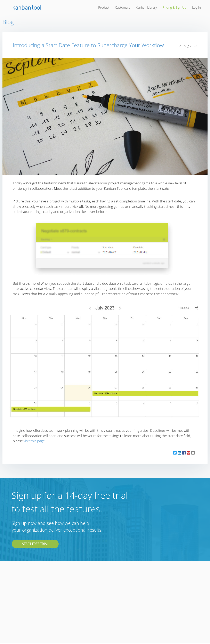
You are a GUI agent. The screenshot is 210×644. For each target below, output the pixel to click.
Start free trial (35, 544)
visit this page (34, 441)
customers (123, 7)
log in (196, 7)
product (104, 7)
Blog (8, 22)
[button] (175, 453)
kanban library (146, 7)
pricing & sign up (175, 7)
